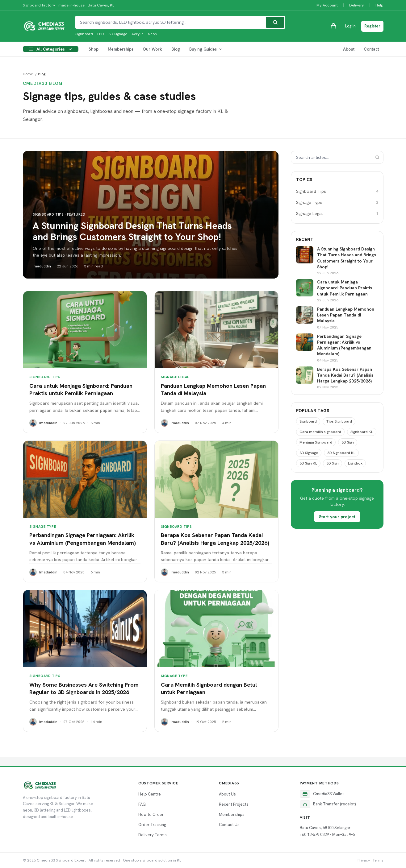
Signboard (84, 34)
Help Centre (150, 794)
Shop (94, 49)
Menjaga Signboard (316, 442)
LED (101, 34)
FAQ (142, 804)
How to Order (151, 814)
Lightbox (355, 463)
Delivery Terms (153, 835)
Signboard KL (362, 432)
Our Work (152, 49)
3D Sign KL (308, 463)
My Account (327, 5)
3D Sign (348, 442)
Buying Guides (206, 49)
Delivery (357, 5)
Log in (350, 26)
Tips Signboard (339, 421)
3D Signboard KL (341, 453)
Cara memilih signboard (320, 432)
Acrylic (138, 34)
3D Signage (118, 34)
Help (379, 5)
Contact (371, 49)
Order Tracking (152, 825)
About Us (227, 794)
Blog (176, 49)
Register (372, 26)
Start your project (337, 517)
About (349, 49)
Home (28, 74)
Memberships (121, 49)
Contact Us (229, 825)
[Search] (275, 22)
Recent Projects (234, 804)
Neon (152, 34)
